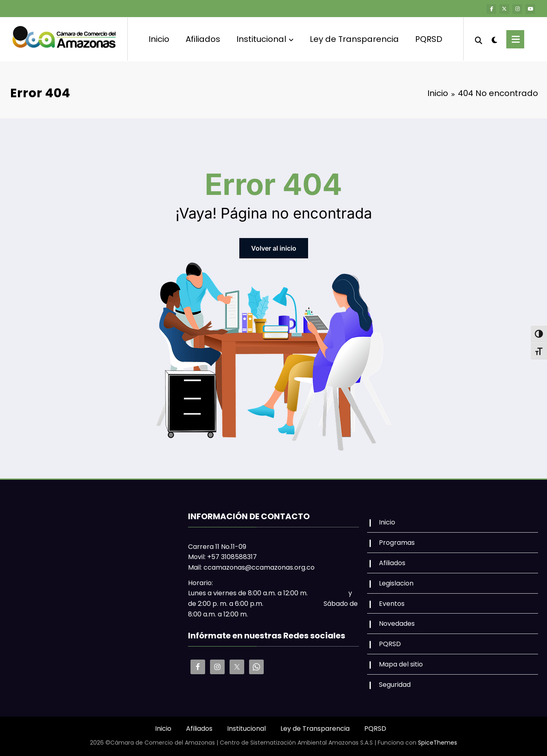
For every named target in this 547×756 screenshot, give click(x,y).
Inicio (159, 39)
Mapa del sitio (401, 664)
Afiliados (203, 39)
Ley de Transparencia (354, 39)
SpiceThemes (438, 742)
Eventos (392, 603)
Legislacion (396, 583)
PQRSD (429, 39)
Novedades (397, 623)
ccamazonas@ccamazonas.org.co (259, 567)
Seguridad (395, 684)
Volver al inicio (274, 248)
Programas (397, 542)
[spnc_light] (494, 39)
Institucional (265, 39)
